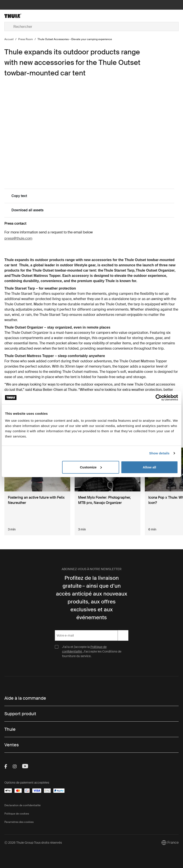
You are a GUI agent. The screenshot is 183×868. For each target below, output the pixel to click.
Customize (91, 467)
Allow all (150, 467)
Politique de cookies (17, 814)
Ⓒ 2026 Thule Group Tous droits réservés (33, 843)
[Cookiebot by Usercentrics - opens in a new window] (159, 398)
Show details (159, 453)
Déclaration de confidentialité (22, 805)
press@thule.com (18, 238)
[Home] (33, 16)
